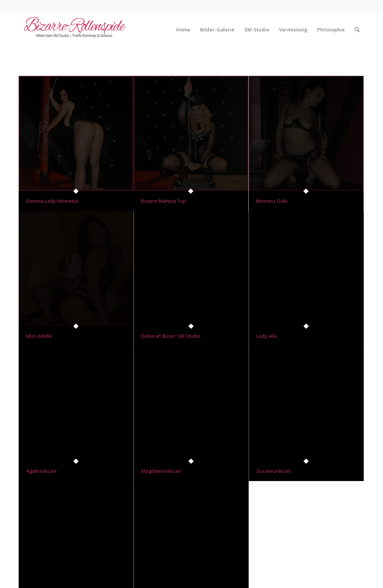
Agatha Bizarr (42, 468)
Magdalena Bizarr (162, 468)
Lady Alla (266, 334)
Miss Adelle (39, 334)
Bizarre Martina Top (163, 201)
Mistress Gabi (272, 201)
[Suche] (357, 30)
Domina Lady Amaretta (52, 201)
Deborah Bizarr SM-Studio (171, 334)
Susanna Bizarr (274, 468)
